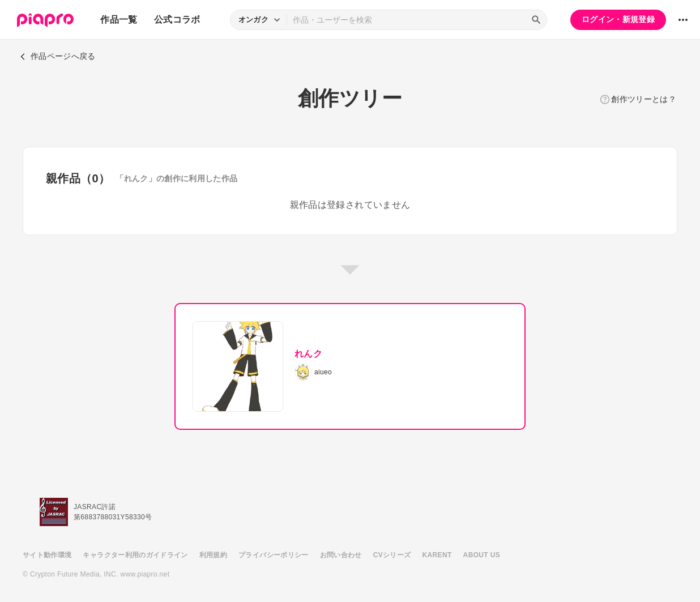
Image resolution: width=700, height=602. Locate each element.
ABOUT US (482, 555)
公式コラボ (177, 20)
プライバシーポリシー (274, 555)
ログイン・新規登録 (618, 19)
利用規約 (213, 555)
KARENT (437, 555)
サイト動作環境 (47, 555)
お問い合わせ (341, 555)
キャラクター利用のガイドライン (135, 555)
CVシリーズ (392, 555)
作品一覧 (119, 20)
